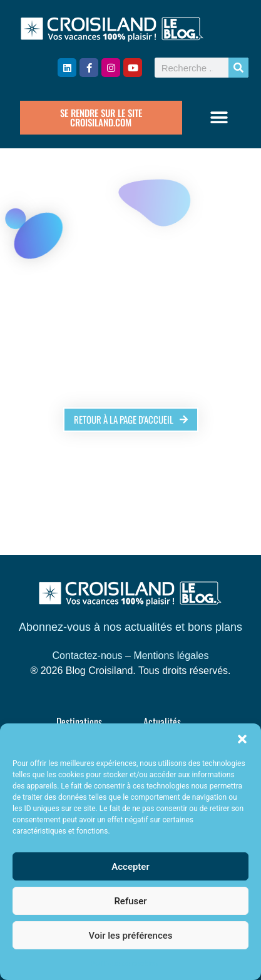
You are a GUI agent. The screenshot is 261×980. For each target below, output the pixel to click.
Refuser (130, 901)
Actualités (162, 722)
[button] (242, 739)
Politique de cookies (124, 964)
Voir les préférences (131, 936)
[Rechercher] (238, 68)
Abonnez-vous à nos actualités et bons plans (130, 627)
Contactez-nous (88, 656)
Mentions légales (171, 656)
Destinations (79, 722)
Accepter (130, 867)
